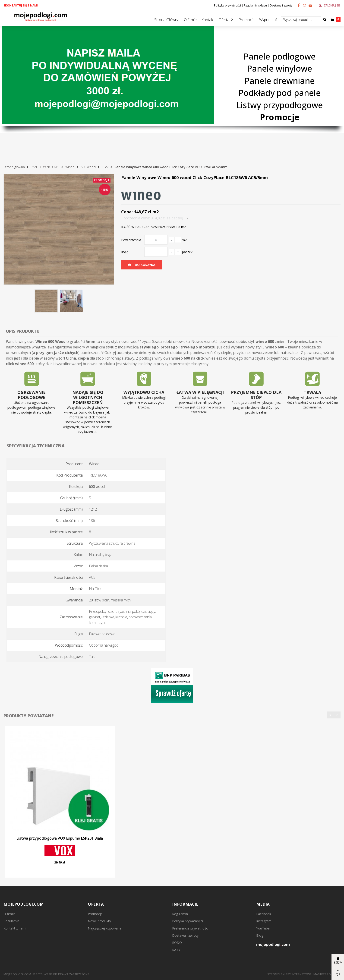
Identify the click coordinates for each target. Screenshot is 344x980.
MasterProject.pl (327, 974)
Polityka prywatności (227, 5)
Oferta (224, 20)
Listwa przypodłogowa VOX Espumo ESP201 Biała (60, 838)
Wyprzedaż (268, 20)
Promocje (247, 20)
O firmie (190, 20)
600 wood (88, 167)
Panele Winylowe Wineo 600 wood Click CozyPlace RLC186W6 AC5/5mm (171, 167)
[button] (330, 715)
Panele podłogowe (280, 56)
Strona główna (14, 167)
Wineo (70, 167)
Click (105, 167)
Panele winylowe (280, 69)
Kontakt (208, 20)
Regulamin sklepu (255, 5)
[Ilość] (156, 252)
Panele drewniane (280, 81)
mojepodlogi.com (17, 974)
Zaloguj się (332, 5)
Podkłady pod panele (280, 93)
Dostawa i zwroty (281, 5)
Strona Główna (167, 20)
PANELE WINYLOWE (45, 167)
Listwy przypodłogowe (280, 105)
